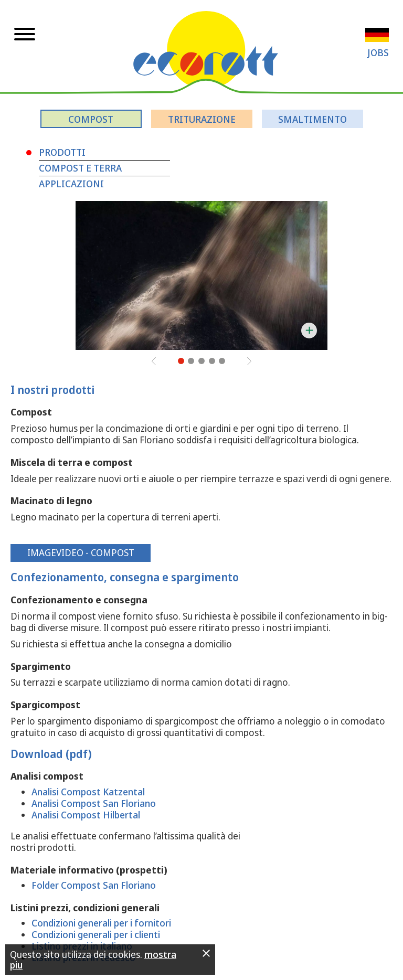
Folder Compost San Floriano (94, 885)
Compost (91, 119)
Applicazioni (71, 184)
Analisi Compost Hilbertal (86, 815)
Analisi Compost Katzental (88, 792)
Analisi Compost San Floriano (94, 803)
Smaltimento (312, 119)
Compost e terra (80, 168)
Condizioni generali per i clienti (96, 934)
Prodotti (62, 152)
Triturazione (202, 119)
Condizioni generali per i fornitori (101, 923)
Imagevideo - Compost (81, 552)
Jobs (378, 52)
